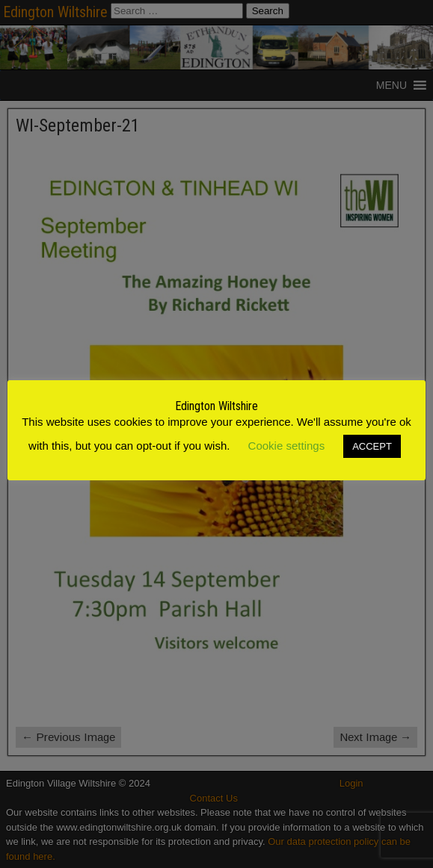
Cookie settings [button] (287, 446)
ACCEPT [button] (372, 446)
